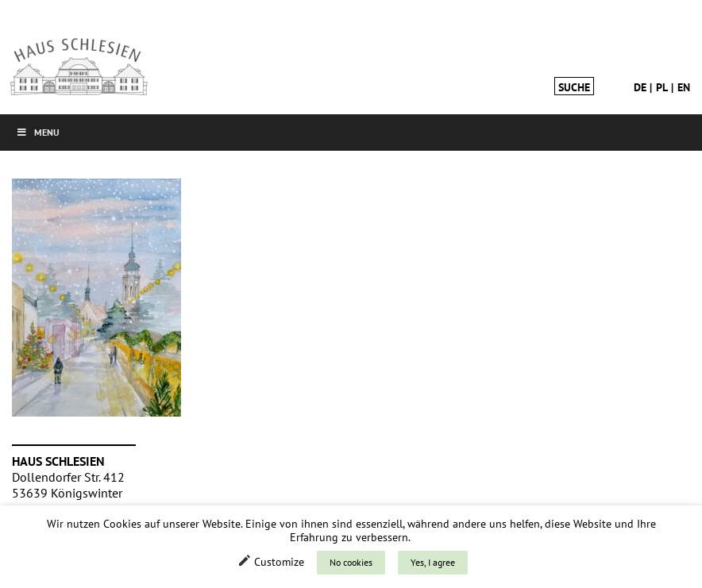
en (684, 87)
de (640, 87)
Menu (38, 132)
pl (662, 87)
